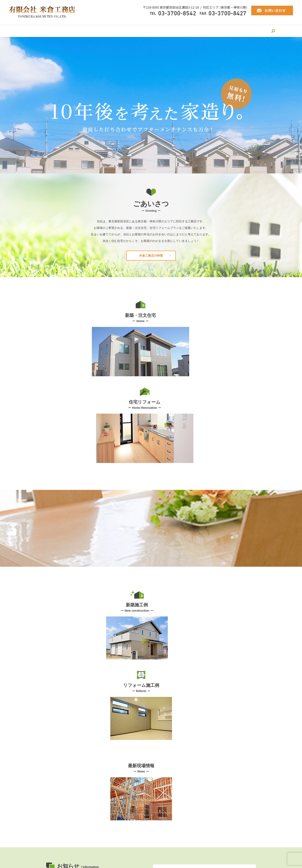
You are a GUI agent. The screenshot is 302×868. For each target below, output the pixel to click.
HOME (49, 31)
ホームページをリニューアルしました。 (102, 648)
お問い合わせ (151, 786)
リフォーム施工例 (206, 31)
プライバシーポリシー (140, 844)
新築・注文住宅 (123, 31)
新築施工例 (179, 31)
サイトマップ (168, 844)
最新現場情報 (235, 31)
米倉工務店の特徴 (93, 31)
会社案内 (67, 31)
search (255, 31)
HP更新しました (86, 638)
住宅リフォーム (153, 31)
